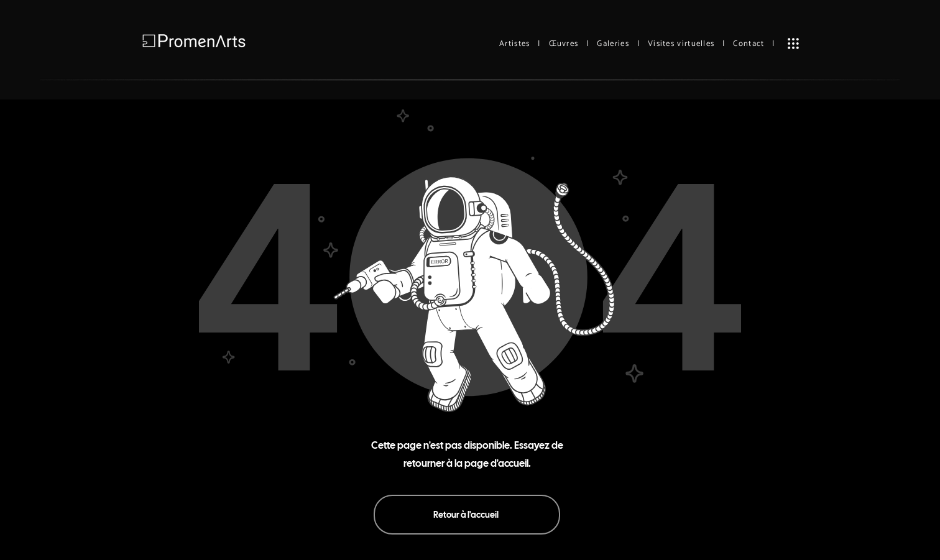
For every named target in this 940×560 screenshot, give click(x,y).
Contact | (754, 44)
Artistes (514, 44)
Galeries (613, 44)
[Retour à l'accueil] (467, 515)
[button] (793, 44)
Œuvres (564, 44)
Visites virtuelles (681, 44)
